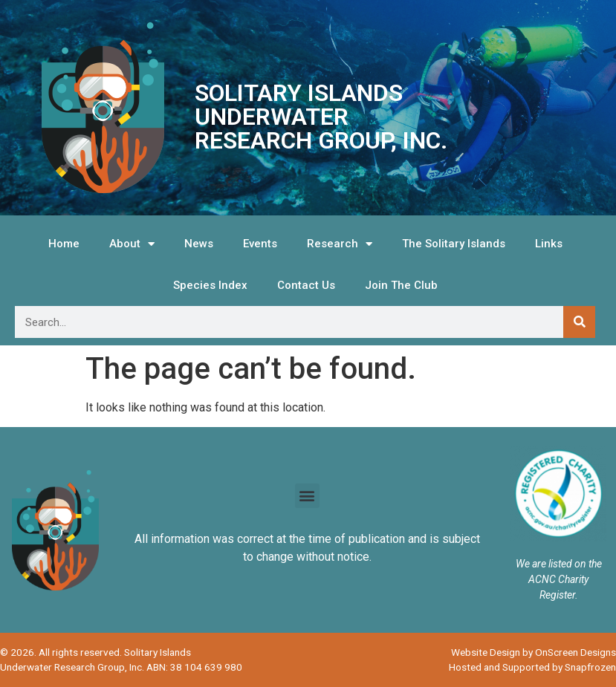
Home (64, 244)
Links (549, 244)
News (199, 244)
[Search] (579, 322)
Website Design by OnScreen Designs (534, 652)
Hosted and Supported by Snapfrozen (532, 667)
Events (260, 244)
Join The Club (401, 285)
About (132, 244)
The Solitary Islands (454, 244)
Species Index (210, 285)
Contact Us (306, 285)
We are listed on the (559, 564)
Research (340, 244)
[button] (307, 496)
